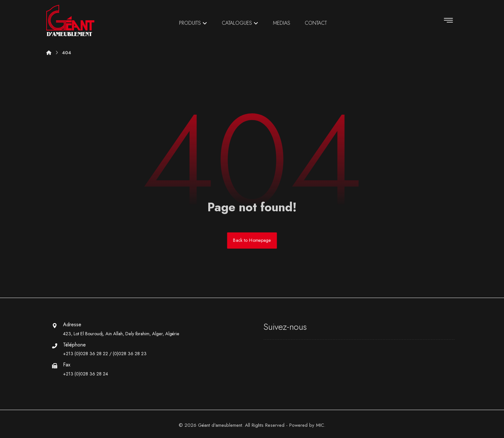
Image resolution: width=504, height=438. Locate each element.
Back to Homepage (252, 240)
